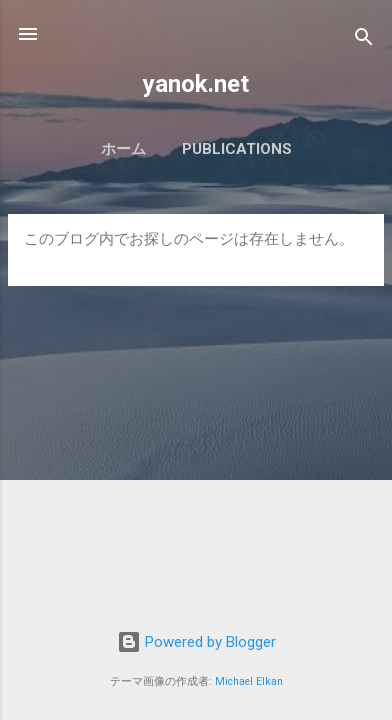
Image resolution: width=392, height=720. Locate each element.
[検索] (364, 40)
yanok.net (196, 84)
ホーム (123, 149)
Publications (237, 149)
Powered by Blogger (196, 642)
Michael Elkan (249, 681)
